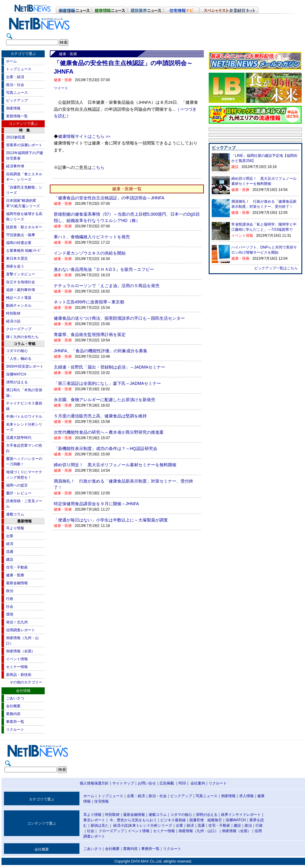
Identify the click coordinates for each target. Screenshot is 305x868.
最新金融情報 (17, 583)
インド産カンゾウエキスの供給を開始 (90, 253)
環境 (10, 614)
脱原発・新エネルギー (24, 227)
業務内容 (13, 714)
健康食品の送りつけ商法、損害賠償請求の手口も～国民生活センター (119, 318)
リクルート (15, 730)
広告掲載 (167, 783)
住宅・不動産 (17, 567)
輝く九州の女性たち (22, 337)
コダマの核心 (17, 351)
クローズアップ (19, 329)
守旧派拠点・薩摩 (21, 235)
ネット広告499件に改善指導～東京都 (89, 302)
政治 (10, 591)
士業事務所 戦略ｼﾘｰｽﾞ (24, 251)
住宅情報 (101, 801)
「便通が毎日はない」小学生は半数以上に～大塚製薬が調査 (111, 520)
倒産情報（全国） (21, 651)
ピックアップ (17, 100)
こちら (98, 168)
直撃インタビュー (21, 274)
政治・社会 (15, 85)
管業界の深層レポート (24, 145)
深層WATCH (16, 374)
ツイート (61, 88)
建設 (10, 559)
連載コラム (15, 514)
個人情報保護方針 (94, 783)
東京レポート (94, 820)
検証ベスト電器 (19, 298)
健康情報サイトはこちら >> (84, 136)
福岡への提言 (17, 485)
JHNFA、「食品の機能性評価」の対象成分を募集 (101, 351)
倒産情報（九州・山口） (198, 831)
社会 (10, 607)
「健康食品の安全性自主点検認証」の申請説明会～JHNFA (109, 198)
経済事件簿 (15, 166)
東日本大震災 (17, 258)
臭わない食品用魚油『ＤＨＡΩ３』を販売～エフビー (104, 269)
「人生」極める (19, 359)
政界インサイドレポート (241, 815)
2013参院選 (16, 137)
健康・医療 (15, 575)
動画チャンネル (19, 306)
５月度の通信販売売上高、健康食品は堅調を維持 (100, 416)
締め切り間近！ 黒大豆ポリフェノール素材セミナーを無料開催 (115, 465)
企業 (10, 536)
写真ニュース (17, 93)
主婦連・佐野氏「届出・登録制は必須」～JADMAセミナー (109, 367)
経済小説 (13, 321)
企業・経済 (15, 77)
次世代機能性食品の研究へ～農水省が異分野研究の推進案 (109, 432)
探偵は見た (100, 825)
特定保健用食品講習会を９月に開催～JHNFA (96, 504)
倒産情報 (13, 108)
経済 (10, 544)
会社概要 (13, 706)
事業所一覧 (15, 722)
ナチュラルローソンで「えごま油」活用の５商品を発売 (107, 286)
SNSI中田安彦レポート (25, 366)
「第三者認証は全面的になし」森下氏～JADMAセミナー (107, 383)
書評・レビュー (19, 493)
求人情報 (246, 796)
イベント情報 (17, 659)
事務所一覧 (150, 849)
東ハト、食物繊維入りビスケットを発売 (92, 237)
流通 (10, 552)
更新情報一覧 (17, 116)
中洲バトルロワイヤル (24, 417)
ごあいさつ (15, 698)
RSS (182, 783)
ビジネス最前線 (173, 820)
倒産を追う (15, 266)
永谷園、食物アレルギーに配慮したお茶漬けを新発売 (104, 400)
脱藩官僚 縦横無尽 (206, 820)
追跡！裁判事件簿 (21, 290)
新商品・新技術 (19, 675)
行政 (10, 599)
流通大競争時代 (19, 438)
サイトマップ (123, 783)
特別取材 (13, 313)
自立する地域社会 (21, 282)
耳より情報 (15, 528)
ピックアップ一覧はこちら (276, 268)
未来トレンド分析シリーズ (150, 825)
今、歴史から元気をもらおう (133, 820)
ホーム (11, 61)
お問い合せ (147, 783)
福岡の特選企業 (19, 243)
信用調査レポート (21, 630)
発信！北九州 (17, 622)
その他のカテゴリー (26, 682)
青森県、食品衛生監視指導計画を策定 (90, 334)
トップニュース (19, 69)
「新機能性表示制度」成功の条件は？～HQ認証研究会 (106, 448)
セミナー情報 (17, 667)
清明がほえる (17, 382)
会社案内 (198, 783)
